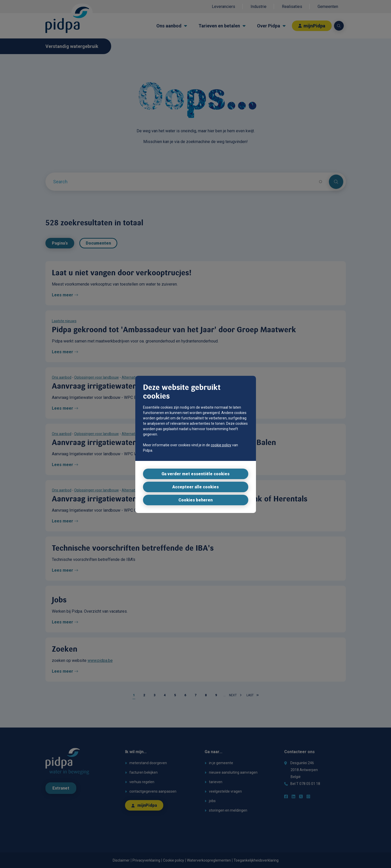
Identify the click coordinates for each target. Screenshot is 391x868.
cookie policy (221, 445)
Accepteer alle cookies (196, 487)
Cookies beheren (196, 500)
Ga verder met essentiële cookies (196, 474)
